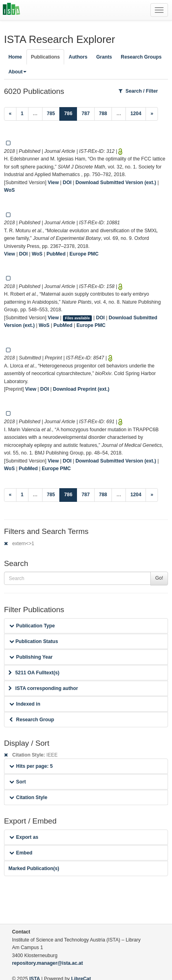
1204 (136, 114)
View (53, 183)
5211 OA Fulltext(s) (34, 673)
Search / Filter (138, 91)
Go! (159, 578)
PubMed (56, 254)
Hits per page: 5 (31, 766)
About (17, 72)
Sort (17, 782)
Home (15, 57)
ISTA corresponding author (43, 688)
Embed (21, 853)
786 (71, 113)
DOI (67, 183)
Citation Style (28, 797)
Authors (78, 57)
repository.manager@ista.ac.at (48, 963)
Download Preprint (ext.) (81, 389)
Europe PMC (84, 254)
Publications (45, 57)
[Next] (152, 114)
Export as (24, 837)
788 (103, 114)
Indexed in (25, 704)
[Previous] (10, 114)
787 (85, 114)
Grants (104, 57)
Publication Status (34, 641)
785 (51, 114)
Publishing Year (31, 657)
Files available (77, 318)
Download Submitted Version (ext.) (116, 183)
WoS (9, 190)
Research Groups (141, 57)
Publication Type (32, 626)
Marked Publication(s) (34, 868)
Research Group (32, 720)
